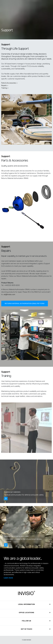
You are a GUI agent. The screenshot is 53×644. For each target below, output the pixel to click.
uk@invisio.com (9, 305)
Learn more (8, 578)
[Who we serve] (6, 545)
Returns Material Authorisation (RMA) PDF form (25, 314)
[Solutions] (6, 499)
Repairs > (5, 85)
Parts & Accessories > (9, 83)
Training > (5, 88)
